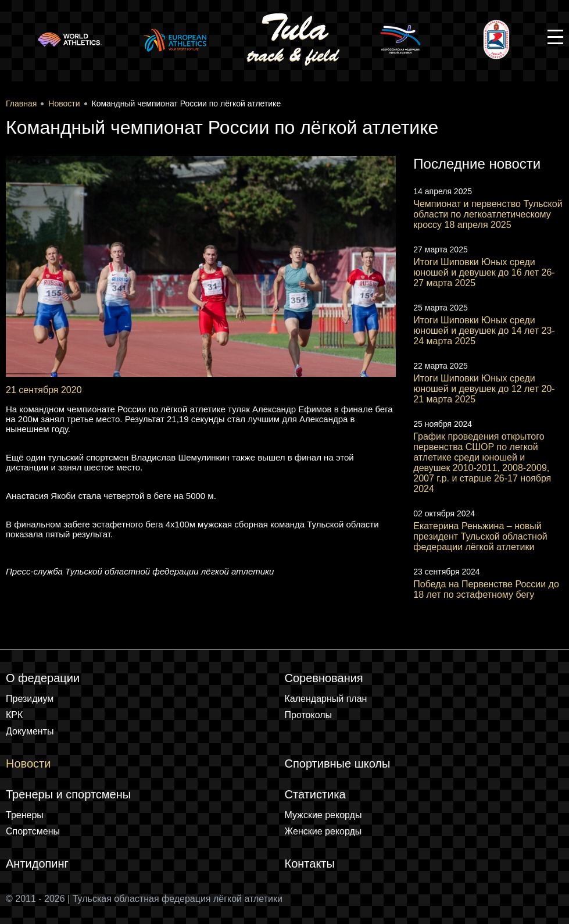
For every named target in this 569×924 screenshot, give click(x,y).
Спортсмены (33, 831)
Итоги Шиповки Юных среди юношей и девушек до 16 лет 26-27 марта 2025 (484, 272)
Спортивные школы (338, 764)
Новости (28, 764)
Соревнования (324, 678)
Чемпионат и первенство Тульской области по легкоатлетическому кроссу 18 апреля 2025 (488, 214)
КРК (14, 715)
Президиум (30, 699)
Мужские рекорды (323, 815)
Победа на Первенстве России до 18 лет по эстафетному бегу (486, 589)
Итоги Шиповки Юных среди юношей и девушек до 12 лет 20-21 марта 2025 (484, 389)
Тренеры (25, 815)
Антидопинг (37, 864)
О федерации (43, 678)
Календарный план (326, 699)
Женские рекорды (323, 831)
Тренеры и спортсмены (68, 794)
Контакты (310, 864)
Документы (30, 731)
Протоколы (309, 715)
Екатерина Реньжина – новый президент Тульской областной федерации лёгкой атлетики (480, 536)
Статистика (315, 794)
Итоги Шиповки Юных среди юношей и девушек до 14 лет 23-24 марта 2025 (484, 331)
